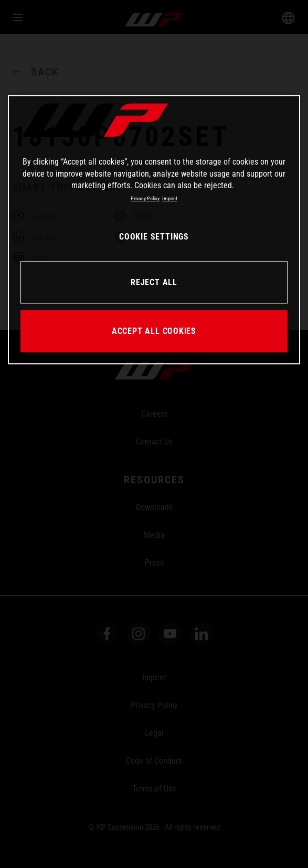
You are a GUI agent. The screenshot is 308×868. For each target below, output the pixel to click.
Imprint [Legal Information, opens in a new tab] (170, 198)
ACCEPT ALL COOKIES (154, 331)
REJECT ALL (154, 282)
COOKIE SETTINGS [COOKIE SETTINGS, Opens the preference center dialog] (154, 237)
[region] (154, 230)
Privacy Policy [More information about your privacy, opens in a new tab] (145, 198)
